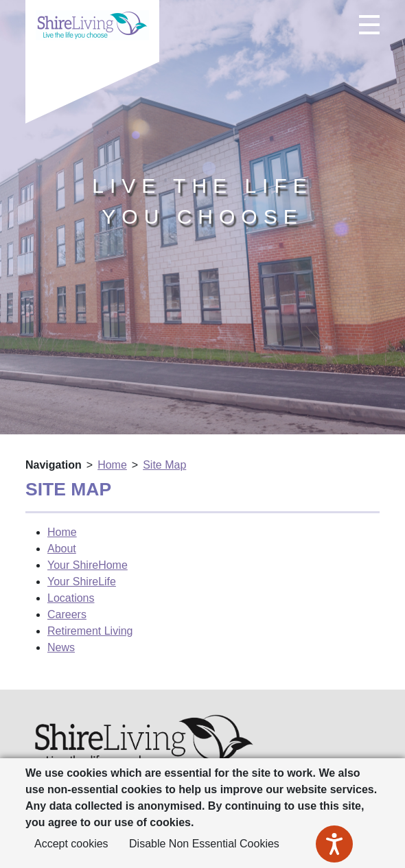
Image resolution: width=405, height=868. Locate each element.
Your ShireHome (88, 565)
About (62, 549)
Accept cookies (71, 844)
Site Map (164, 465)
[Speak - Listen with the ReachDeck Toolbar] (334, 844)
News (61, 647)
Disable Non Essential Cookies (204, 844)
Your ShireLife (82, 582)
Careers (67, 614)
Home (112, 465)
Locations (71, 598)
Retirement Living (90, 631)
